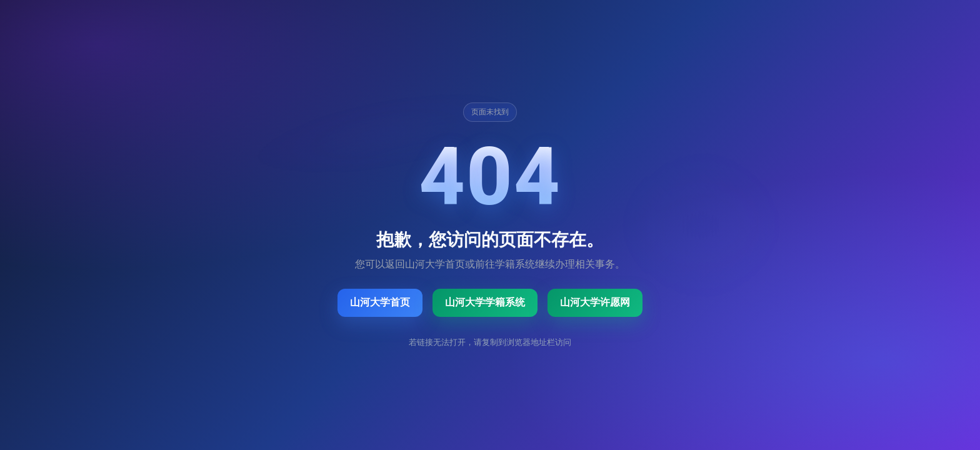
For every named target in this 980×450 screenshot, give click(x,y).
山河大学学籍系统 (485, 302)
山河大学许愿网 (595, 302)
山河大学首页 (380, 302)
